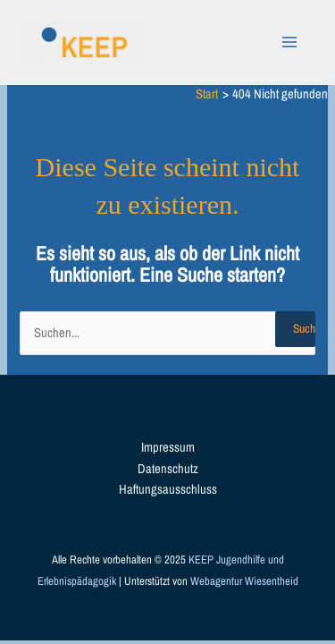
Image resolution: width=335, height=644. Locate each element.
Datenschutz (168, 469)
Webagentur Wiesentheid (244, 581)
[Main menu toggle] (289, 42)
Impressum (168, 447)
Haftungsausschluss (168, 489)
